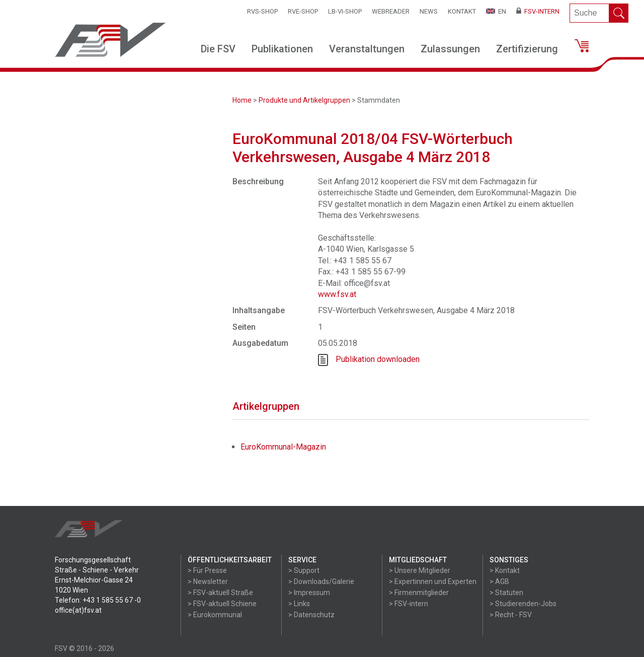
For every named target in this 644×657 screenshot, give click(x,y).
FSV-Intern (538, 11)
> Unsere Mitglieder (420, 570)
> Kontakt (505, 570)
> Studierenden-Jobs (523, 604)
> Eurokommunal (215, 615)
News (429, 11)
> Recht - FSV (511, 615)
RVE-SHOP (303, 11)
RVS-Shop (262, 11)
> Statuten (506, 593)
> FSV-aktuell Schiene (222, 604)
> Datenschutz (311, 615)
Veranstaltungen (367, 49)
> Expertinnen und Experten (433, 581)
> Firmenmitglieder (419, 593)
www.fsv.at (337, 294)
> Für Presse (207, 570)
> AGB (499, 581)
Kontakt (462, 11)
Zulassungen (450, 49)
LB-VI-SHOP (345, 11)
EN (496, 11)
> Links (299, 604)
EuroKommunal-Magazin (283, 447)
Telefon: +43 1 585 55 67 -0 (98, 600)
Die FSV (218, 49)
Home (242, 100)
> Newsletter (208, 581)
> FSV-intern (409, 604)
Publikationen (282, 49)
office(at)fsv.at (78, 610)
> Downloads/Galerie (321, 581)
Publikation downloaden (378, 359)
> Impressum (309, 593)
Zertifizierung (527, 49)
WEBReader (391, 11)
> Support (304, 570)
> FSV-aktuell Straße (220, 593)
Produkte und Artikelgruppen (304, 100)
